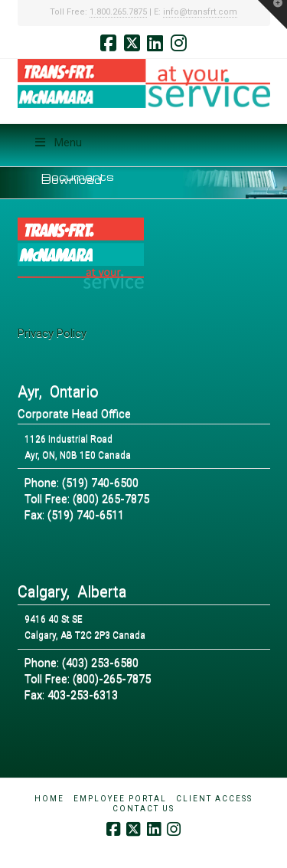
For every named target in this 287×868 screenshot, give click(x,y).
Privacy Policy (52, 333)
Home (49, 799)
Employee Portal (120, 799)
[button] (272, 15)
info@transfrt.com (200, 12)
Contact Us (143, 809)
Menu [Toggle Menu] (58, 142)
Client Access (214, 799)
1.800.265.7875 (118, 12)
